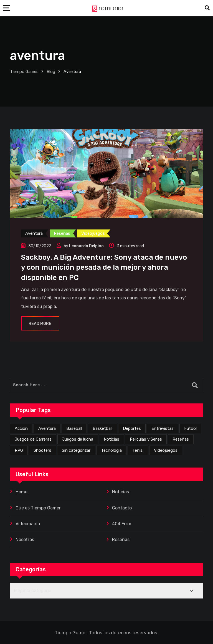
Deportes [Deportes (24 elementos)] (132, 428)
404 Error (122, 524)
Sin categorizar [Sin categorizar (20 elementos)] (76, 450)
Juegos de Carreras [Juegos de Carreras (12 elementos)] (33, 439)
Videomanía (28, 524)
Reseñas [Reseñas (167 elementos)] (181, 439)
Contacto (122, 508)
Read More (40, 324)
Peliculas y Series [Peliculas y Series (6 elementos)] (146, 439)
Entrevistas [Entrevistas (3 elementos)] (163, 428)
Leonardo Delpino (86, 246)
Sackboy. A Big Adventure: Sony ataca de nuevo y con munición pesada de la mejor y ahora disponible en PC (104, 267)
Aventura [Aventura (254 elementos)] (47, 428)
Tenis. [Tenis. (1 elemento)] (138, 450)
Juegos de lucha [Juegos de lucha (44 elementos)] (78, 439)
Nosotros (25, 540)
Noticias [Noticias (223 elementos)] (111, 439)
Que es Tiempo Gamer (38, 508)
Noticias (121, 492)
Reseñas (121, 540)
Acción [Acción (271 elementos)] (21, 428)
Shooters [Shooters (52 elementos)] (42, 450)
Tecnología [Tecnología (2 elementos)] (111, 450)
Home (21, 492)
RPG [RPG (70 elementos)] (19, 450)
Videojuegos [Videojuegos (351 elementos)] (166, 450)
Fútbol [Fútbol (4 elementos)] (190, 428)
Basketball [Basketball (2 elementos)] (102, 428)
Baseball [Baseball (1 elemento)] (74, 428)
